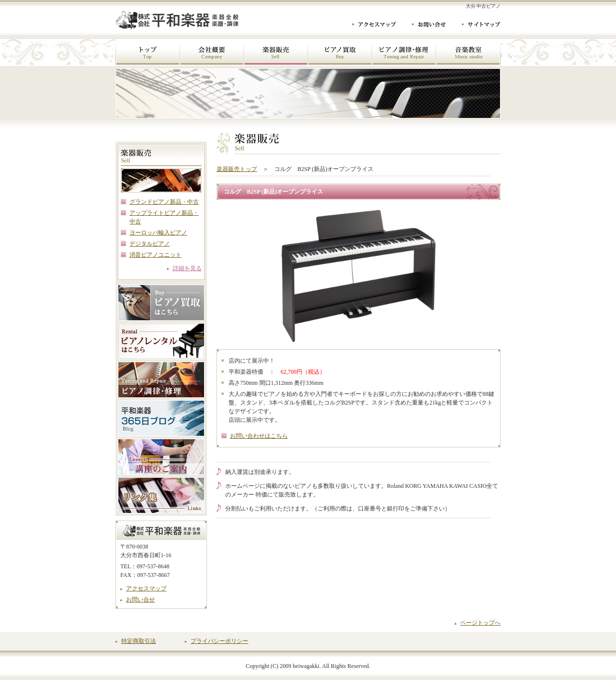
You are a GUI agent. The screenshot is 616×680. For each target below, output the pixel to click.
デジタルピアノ (150, 244)
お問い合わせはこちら (259, 436)
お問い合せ (141, 600)
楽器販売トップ (237, 169)
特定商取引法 (139, 641)
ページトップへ (480, 623)
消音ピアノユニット (155, 255)
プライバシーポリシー (219, 641)
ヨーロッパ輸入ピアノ (158, 233)
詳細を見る (187, 268)
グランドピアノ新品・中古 (164, 202)
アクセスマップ (146, 588)
